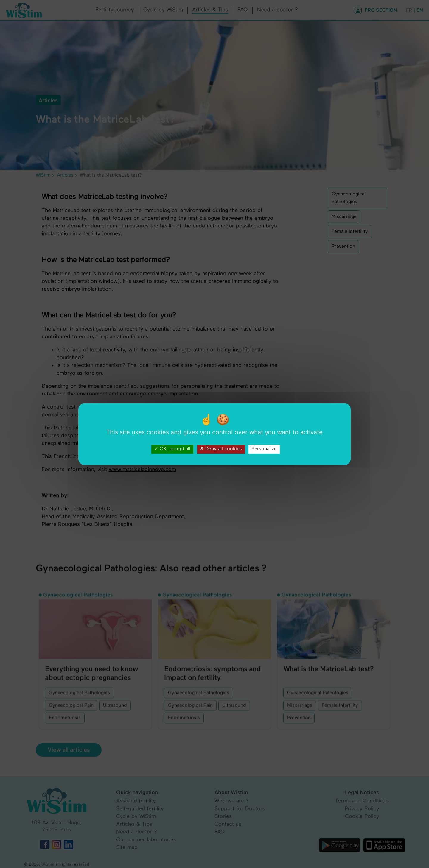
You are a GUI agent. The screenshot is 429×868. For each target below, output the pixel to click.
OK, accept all (172, 449)
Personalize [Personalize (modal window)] (264, 449)
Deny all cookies (221, 449)
